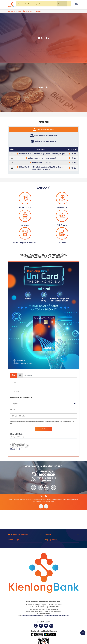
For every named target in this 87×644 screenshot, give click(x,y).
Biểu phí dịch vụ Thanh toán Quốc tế (42, 158)
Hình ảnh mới (15, 449)
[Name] (50, 375)
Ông (14, 375)
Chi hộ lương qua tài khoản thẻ (25, 243)
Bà (20, 375)
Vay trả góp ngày (25, 207)
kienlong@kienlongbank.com (31, 616)
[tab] (44, 130)
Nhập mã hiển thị (17, 434)
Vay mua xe (25, 225)
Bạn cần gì (44, 188)
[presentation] (41, 506)
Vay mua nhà (62, 207)
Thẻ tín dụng (62, 225)
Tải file (74, 154)
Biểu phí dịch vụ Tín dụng (42, 163)
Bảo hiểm (62, 243)
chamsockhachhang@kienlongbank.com (57, 616)
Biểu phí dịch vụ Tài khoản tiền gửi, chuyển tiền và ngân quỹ (42, 154)
